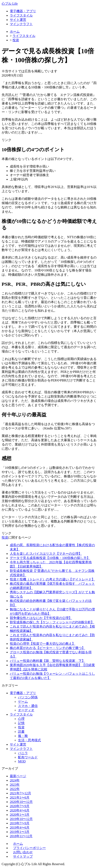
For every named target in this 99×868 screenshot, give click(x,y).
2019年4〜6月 (20, 827)
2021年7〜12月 (20, 793)
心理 (21, 719)
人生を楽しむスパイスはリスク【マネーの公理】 (46, 554)
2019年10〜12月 (21, 819)
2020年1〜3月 (20, 815)
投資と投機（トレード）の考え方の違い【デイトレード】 (52, 579)
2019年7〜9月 (20, 823)
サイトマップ (23, 856)
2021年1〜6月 (20, 797)
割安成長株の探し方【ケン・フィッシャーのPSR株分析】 (52, 622)
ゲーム (23, 702)
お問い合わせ (23, 852)
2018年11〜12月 (21, 836)
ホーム (15, 32)
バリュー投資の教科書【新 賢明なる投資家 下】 (47, 661)
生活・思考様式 (29, 740)
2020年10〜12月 (21, 802)
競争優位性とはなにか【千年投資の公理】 (41, 618)
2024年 (15, 780)
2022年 (15, 789)
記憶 (21, 723)
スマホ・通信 (28, 706)
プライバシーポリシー (29, 848)
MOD (22, 761)
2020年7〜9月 (20, 806)
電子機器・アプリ (23, 11)
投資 (16, 40)
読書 (21, 732)
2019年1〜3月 (20, 832)
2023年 (15, 785)
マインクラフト (21, 24)
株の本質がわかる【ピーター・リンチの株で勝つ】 (47, 648)
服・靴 (23, 736)
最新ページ (18, 776)
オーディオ (26, 710)
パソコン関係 (28, 697)
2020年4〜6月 (20, 810)
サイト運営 (18, 20)
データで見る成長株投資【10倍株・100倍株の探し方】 (50, 558)
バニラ (23, 753)
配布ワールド (28, 757)
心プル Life (10, 4)
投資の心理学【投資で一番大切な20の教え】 (43, 644)
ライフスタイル (21, 15)
